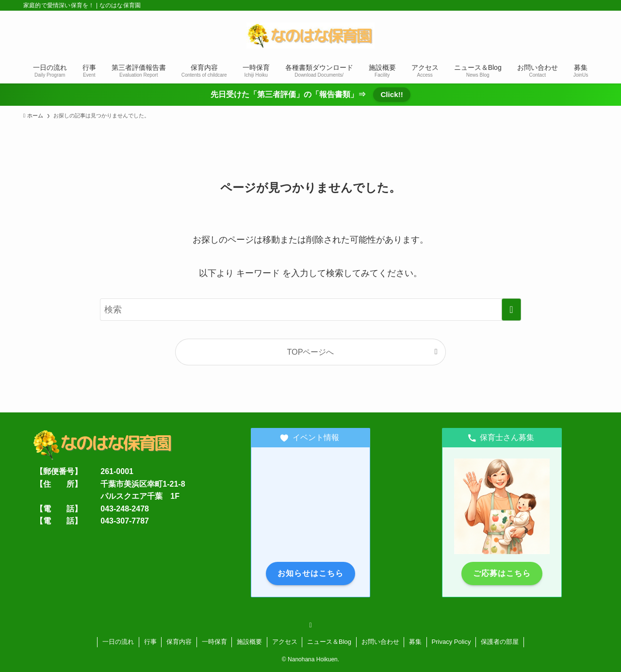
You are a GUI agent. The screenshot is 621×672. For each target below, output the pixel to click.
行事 (150, 642)
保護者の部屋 (500, 642)
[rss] (310, 625)
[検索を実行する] (511, 310)
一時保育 (214, 642)
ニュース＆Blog (329, 642)
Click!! (392, 94)
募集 (415, 642)
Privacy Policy (451, 642)
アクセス (285, 642)
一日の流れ (118, 642)
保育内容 (179, 642)
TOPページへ (311, 352)
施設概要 (249, 642)
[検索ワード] (310, 310)
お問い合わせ (380, 642)
